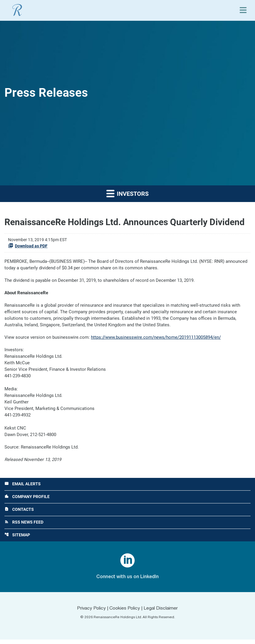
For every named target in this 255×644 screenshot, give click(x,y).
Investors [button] (127, 193)
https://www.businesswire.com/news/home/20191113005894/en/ (156, 339)
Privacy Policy (90, 613)
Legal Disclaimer (162, 613)
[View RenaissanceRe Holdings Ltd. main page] (17, 10)
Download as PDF (28, 246)
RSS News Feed (24, 527)
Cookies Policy (125, 613)
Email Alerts (23, 488)
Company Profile (27, 501)
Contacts (19, 514)
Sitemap (17, 540)
